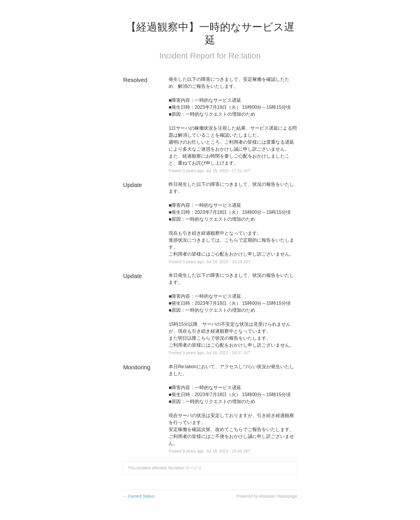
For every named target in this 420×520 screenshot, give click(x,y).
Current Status (139, 496)
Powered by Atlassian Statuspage (267, 496)
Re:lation (245, 56)
